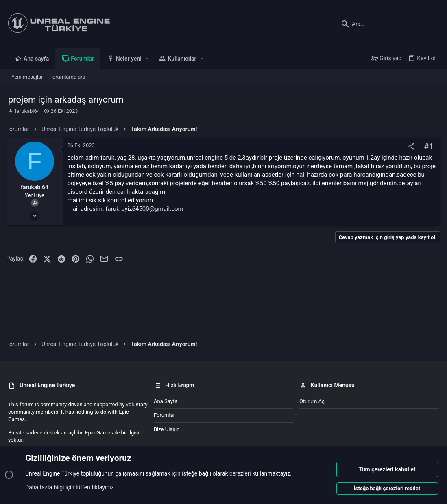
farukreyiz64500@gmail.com (146, 209)
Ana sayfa (166, 401)
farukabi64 (27, 111)
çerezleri (240, 474)
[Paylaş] (410, 147)
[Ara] (388, 24)
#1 (427, 147)
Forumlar (164, 415)
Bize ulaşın (167, 429)
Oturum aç (312, 401)
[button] (147, 59)
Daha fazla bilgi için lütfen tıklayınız (70, 487)
